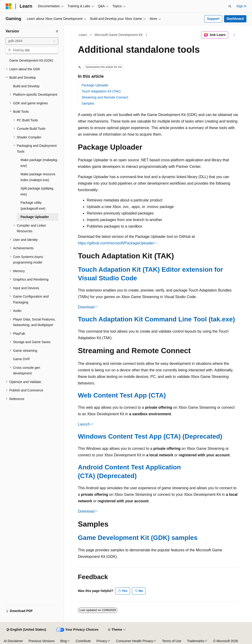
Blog (64, 641)
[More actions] (234, 35)
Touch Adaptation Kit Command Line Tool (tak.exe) (156, 319)
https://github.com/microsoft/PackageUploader (116, 243)
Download (86, 307)
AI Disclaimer (13, 641)
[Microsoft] (9, 6)
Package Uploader (95, 85)
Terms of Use (172, 641)
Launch (84, 424)
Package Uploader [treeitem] (35, 217)
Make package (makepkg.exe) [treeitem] (39, 163)
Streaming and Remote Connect (105, 97)
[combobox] (32, 41)
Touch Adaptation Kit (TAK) (101, 91)
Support (213, 19)
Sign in (241, 6)
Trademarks (196, 641)
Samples (88, 103)
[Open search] (230, 6)
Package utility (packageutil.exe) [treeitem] (33, 206)
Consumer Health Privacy (135, 641)
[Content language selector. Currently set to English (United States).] (26, 630)
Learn (83, 35)
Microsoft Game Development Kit (119, 35)
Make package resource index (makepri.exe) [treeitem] (38, 177)
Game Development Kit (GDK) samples (138, 538)
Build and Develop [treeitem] (26, 86)
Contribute (83, 641)
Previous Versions (41, 641)
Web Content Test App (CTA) (122, 395)
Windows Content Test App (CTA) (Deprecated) (150, 436)
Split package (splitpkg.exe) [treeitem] (37, 191)
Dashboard (235, 19)
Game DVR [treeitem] (21, 359)
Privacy (102, 641)
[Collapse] (57, 31)
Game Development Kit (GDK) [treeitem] (31, 60)
